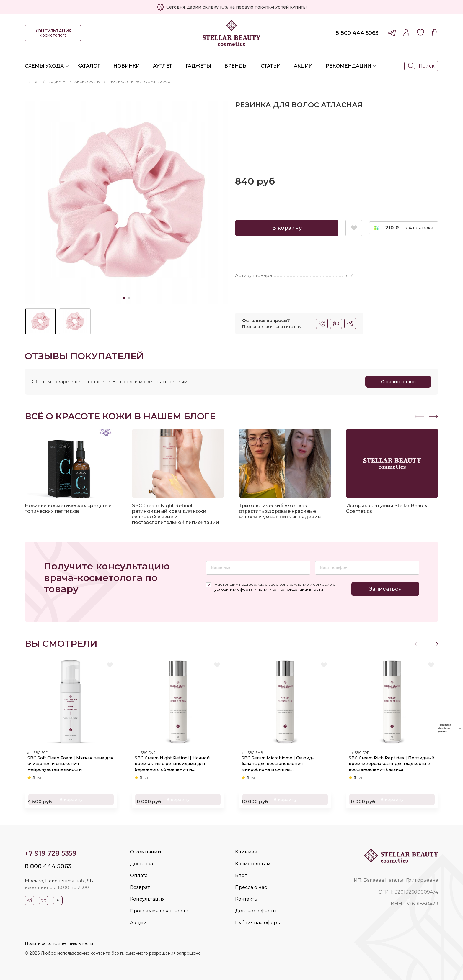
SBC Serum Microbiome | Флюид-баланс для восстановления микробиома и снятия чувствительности (280, 762)
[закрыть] (460, 728)
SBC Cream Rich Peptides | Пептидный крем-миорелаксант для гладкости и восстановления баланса (392, 762)
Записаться (385, 589)
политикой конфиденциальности (290, 589)
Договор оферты (256, 911)
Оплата (139, 875)
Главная (32, 82)
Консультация (147, 899)
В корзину (287, 228)
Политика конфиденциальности (59, 943)
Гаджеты (198, 66)
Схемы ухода (44, 66)
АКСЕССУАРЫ (87, 82)
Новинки (127, 66)
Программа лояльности (159, 911)
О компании (146, 852)
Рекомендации (348, 66)
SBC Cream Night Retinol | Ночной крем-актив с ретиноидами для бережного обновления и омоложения (174, 762)
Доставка (141, 864)
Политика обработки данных (444, 728)
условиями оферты (234, 589)
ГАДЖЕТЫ (57, 82)
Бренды (236, 66)
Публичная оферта (258, 923)
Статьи (271, 66)
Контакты (247, 899)
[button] (433, 416)
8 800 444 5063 (357, 33)
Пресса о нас (251, 887)
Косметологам (253, 864)
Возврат (140, 887)
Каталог (89, 66)
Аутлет (163, 66)
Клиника (246, 852)
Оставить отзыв (398, 382)
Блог (241, 875)
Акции (303, 66)
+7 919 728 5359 (51, 853)
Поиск (421, 66)
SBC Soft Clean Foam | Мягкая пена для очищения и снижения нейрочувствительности (68, 762)
